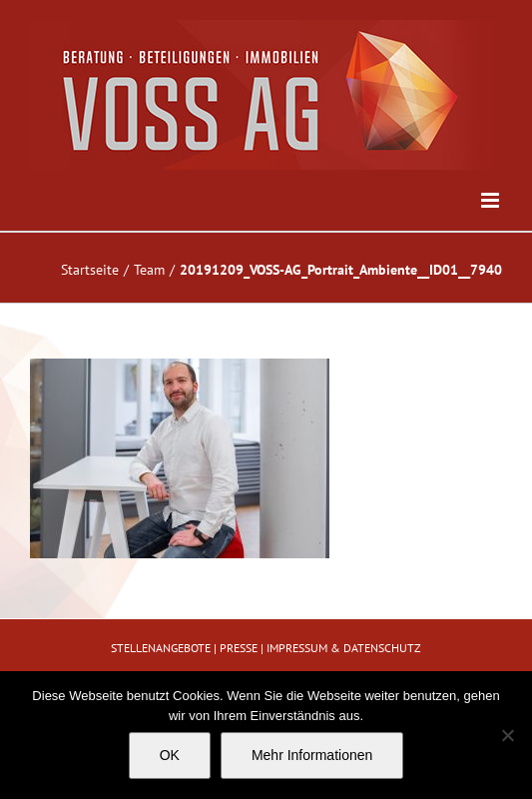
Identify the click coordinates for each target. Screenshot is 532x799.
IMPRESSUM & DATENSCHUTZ (344, 648)
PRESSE (239, 648)
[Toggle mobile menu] (492, 200)
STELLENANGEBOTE (161, 648)
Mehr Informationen (312, 755)
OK (170, 755)
